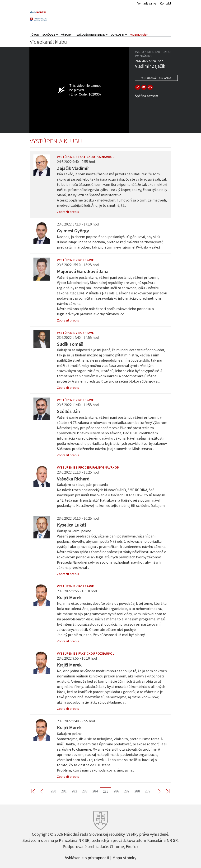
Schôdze (50, 35)
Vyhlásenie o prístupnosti (87, 857)
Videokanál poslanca (156, 78)
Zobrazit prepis (68, 212)
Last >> (165, 791)
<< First (36, 791)
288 (137, 791)
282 (74, 791)
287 (127, 791)
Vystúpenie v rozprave (75, 260)
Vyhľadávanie (147, 3)
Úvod (35, 35)
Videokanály (139, 35)
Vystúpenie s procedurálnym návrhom (88, 467)
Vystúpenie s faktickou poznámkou (86, 157)
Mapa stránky (124, 857)
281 (64, 791)
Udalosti (119, 35)
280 (53, 791)
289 (148, 791)
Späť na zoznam (147, 96)
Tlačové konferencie (91, 35)
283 (85, 791)
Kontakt (166, 3)
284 (95, 791)
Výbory (66, 35)
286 (116, 791)
